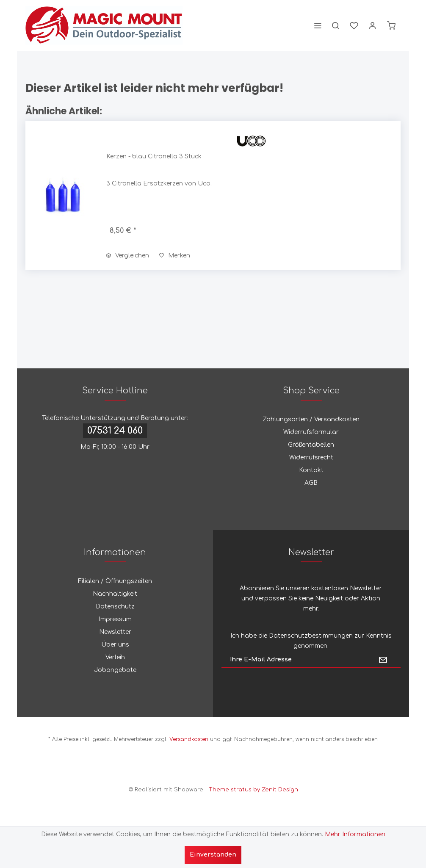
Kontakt (311, 470)
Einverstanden (213, 855)
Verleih (115, 657)
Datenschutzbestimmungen (311, 636)
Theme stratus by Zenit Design (253, 790)
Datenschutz (115, 607)
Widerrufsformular (311, 432)
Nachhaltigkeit (115, 594)
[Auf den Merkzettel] (175, 256)
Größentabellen (311, 445)
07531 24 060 (115, 431)
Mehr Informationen (355, 834)
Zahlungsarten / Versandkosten (311, 419)
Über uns (115, 645)
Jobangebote (115, 670)
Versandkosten (189, 739)
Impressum (115, 619)
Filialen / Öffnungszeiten (115, 581)
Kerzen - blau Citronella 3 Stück (154, 156)
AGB (311, 483)
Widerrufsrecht (311, 457)
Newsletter (115, 632)
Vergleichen (128, 256)
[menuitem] (318, 25)
